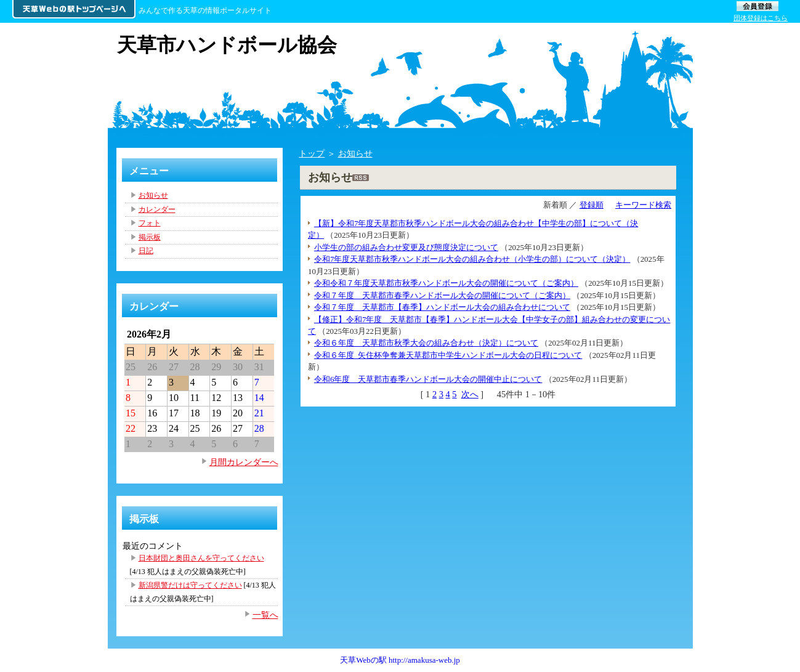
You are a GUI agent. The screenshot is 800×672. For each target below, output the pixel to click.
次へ (470, 394)
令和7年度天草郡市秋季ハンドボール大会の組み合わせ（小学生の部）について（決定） (472, 259)
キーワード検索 (643, 205)
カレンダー (157, 209)
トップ (312, 153)
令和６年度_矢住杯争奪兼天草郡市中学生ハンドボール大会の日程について (448, 355)
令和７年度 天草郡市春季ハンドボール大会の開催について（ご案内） (442, 295)
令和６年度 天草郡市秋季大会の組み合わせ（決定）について (426, 343)
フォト (150, 223)
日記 (146, 251)
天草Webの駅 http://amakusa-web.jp (400, 660)
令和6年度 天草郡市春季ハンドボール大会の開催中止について (428, 379)
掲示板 (150, 237)
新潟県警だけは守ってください (190, 585)
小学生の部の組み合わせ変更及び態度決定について (406, 247)
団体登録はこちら (761, 18)
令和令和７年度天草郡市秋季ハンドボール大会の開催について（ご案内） (446, 283)
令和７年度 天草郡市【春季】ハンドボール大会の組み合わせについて (442, 307)
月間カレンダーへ (244, 462)
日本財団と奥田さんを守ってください (201, 558)
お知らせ (355, 153)
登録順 (592, 205)
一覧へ (265, 615)
